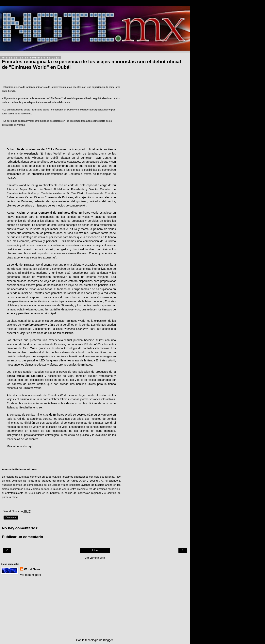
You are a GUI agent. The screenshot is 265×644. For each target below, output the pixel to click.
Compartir (11, 518)
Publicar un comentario (23, 537)
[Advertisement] (95, 607)
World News (32, 569)
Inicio (95, 550)
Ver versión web (95, 558)
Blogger (108, 640)
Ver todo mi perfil (31, 575)
